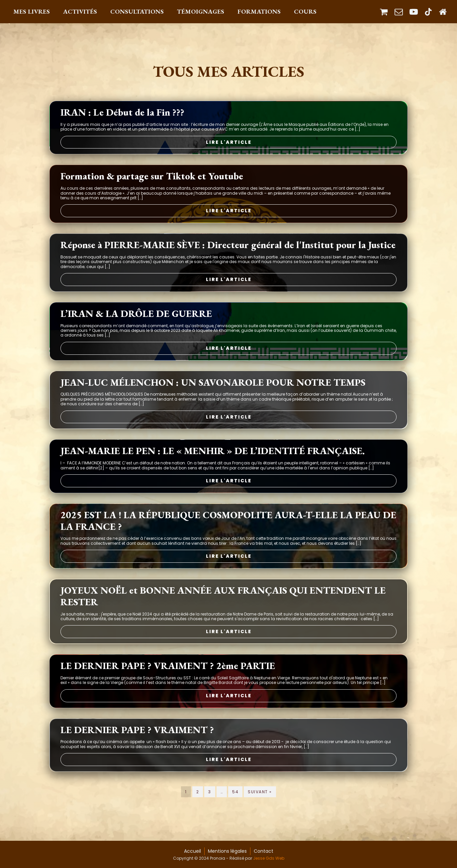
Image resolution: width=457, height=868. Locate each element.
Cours (305, 11)
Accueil (192, 851)
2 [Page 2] (198, 794)
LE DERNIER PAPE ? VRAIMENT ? (137, 733)
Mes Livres (32, 11)
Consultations (137, 11)
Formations (259, 11)
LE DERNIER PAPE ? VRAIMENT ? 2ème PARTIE (168, 669)
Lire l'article (229, 145)
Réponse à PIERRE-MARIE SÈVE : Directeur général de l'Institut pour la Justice (228, 248)
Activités (80, 11)
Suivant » (260, 794)
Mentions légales (227, 851)
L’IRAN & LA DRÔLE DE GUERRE (136, 316)
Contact (264, 851)
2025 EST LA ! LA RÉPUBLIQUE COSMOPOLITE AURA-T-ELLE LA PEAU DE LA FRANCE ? (228, 524)
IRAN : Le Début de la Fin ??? (122, 115)
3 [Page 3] (210, 794)
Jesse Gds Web (269, 858)
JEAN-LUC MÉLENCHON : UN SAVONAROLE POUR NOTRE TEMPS (213, 385)
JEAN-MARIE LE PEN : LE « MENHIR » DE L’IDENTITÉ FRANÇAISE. (213, 454)
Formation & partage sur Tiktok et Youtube (152, 179)
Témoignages (201, 11)
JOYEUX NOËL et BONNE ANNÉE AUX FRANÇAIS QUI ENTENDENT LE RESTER (223, 599)
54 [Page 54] (235, 794)
